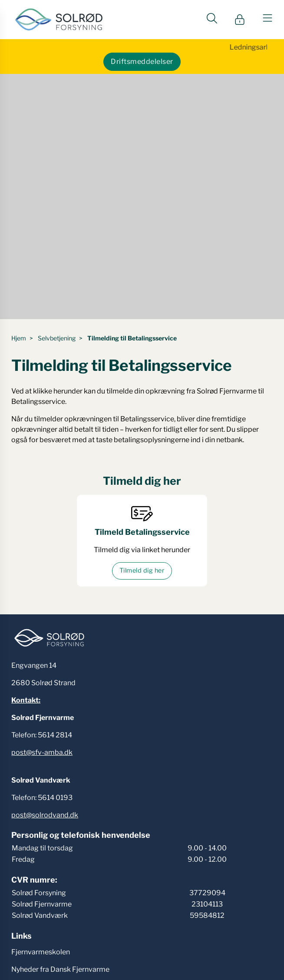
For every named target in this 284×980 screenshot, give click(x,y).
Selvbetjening (57, 338)
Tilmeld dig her (142, 570)
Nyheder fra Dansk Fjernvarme (60, 969)
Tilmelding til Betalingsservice (132, 338)
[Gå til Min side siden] (240, 20)
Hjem (19, 338)
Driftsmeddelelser (142, 62)
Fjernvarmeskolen (41, 952)
